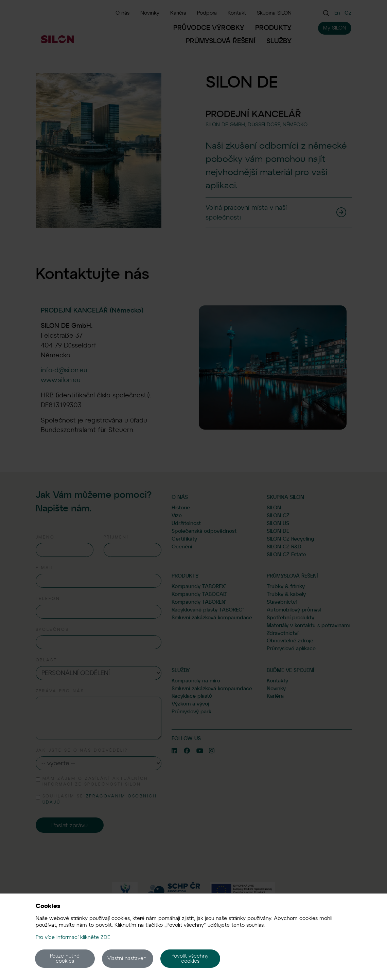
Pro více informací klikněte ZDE (73, 937)
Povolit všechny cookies (190, 958)
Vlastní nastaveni (127, 958)
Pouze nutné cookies (65, 958)
